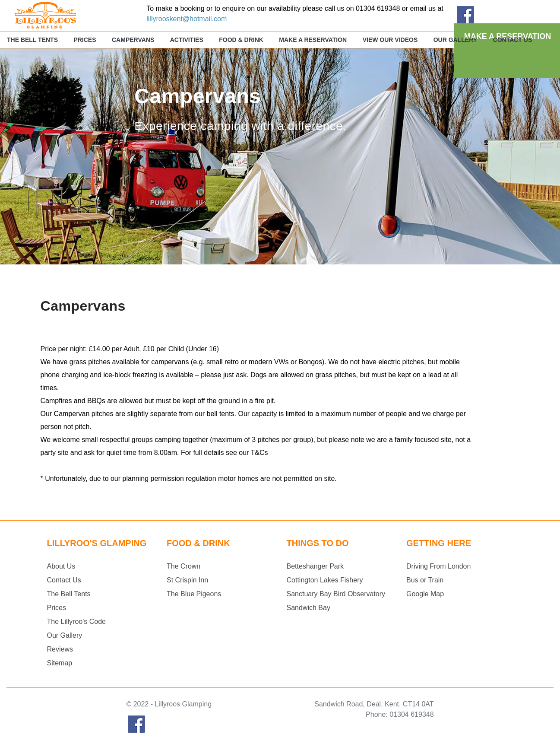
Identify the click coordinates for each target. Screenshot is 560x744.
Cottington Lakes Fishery (325, 580)
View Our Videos (390, 40)
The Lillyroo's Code (76, 622)
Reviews (60, 649)
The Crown (184, 566)
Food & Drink (241, 40)
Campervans (133, 40)
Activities (187, 40)
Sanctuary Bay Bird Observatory (336, 594)
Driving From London (438, 566)
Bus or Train (425, 580)
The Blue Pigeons (194, 594)
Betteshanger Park (315, 566)
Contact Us (513, 40)
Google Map (425, 594)
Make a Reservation (313, 40)
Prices (85, 40)
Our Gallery (455, 40)
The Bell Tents (32, 40)
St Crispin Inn (187, 580)
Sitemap (60, 663)
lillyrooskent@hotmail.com (187, 19)
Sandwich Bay (308, 608)
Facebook (136, 724)
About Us (61, 566)
